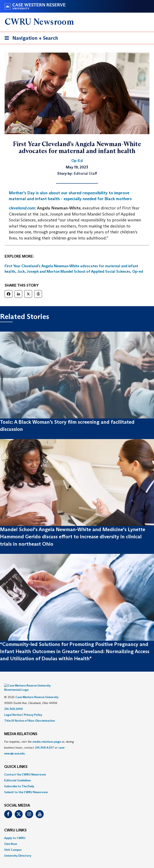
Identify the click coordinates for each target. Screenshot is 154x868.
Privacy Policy (33, 708)
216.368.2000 (14, 703)
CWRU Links (15, 824)
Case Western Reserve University (37, 691)
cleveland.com (22, 208)
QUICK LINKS (16, 761)
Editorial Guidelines (18, 774)
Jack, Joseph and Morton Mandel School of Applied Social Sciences (74, 271)
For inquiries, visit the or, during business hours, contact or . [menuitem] (39, 741)
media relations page (47, 735)
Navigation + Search (30, 39)
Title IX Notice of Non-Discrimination (30, 714)
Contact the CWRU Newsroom (25, 768)
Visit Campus (13, 843)
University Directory (18, 849)
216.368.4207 (44, 741)
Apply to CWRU (15, 832)
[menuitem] (77, 768)
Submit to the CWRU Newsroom (26, 786)
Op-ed (138, 271)
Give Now (11, 838)
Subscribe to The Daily (19, 780)
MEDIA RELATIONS (21, 728)
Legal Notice (13, 708)
